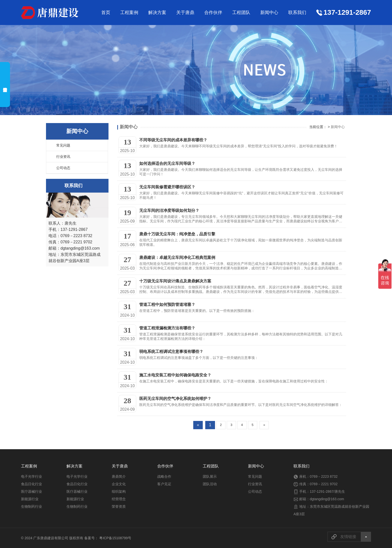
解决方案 (157, 13)
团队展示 (210, 476)
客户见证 (164, 484)
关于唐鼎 (185, 13)
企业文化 (119, 484)
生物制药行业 (31, 506)
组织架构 (119, 491)
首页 (106, 13)
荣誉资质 (119, 506)
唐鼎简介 (119, 476)
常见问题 (63, 145)
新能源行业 (30, 499)
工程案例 (129, 13)
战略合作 (164, 476)
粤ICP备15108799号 (115, 538)
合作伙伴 (213, 13)
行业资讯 (63, 157)
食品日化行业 (31, 484)
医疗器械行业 (31, 491)
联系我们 (297, 13)
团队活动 (210, 484)
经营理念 (119, 499)
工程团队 (241, 13)
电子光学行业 (31, 476)
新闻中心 (269, 13)
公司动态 (63, 168)
